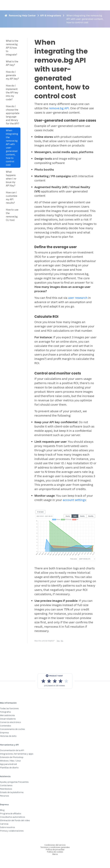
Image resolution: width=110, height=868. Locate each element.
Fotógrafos (5, 712)
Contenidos (6, 726)
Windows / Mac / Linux (10, 761)
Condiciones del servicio (55, 845)
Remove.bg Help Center (22, 16)
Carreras (4, 824)
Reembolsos (6, 789)
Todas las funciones (9, 708)
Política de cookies (55, 852)
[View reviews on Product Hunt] (55, 681)
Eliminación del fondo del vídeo (15, 820)
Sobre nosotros (8, 827)
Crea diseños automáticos (13, 817)
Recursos (5, 796)
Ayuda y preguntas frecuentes (14, 782)
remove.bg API (59, 108)
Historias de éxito (8, 736)
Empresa (4, 733)
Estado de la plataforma (12, 792)
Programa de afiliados (11, 814)
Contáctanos (6, 785)
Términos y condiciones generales (55, 847)
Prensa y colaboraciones (12, 831)
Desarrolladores (8, 719)
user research (78, 298)
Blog (2, 810)
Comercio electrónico (10, 722)
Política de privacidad (55, 850)
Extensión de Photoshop (12, 757)
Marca (55, 854)
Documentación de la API (12, 750)
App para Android (8, 764)
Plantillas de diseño (9, 768)
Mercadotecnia (7, 715)
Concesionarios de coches (12, 729)
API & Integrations (51, 16)
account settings (74, 500)
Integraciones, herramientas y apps (17, 754)
